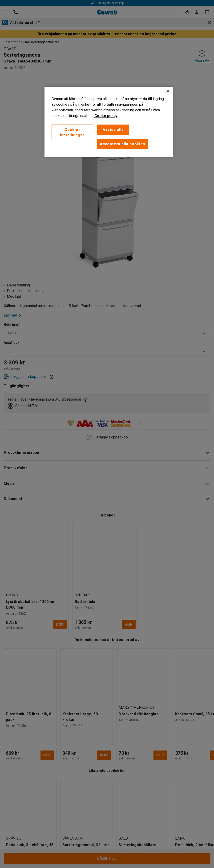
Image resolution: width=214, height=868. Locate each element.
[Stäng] (168, 91)
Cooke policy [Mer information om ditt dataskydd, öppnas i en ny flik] (106, 116)
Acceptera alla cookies (123, 144)
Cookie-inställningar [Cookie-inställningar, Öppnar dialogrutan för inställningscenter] (72, 132)
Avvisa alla (113, 130)
